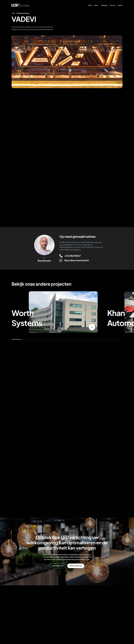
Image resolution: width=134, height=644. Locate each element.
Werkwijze (104, 5)
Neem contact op (76, 566)
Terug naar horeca (23, 13)
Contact (120, 5)
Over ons (113, 5)
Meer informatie (58, 566)
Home (90, 5)
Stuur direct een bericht (77, 260)
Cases (96, 5)
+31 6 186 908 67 (72, 256)
